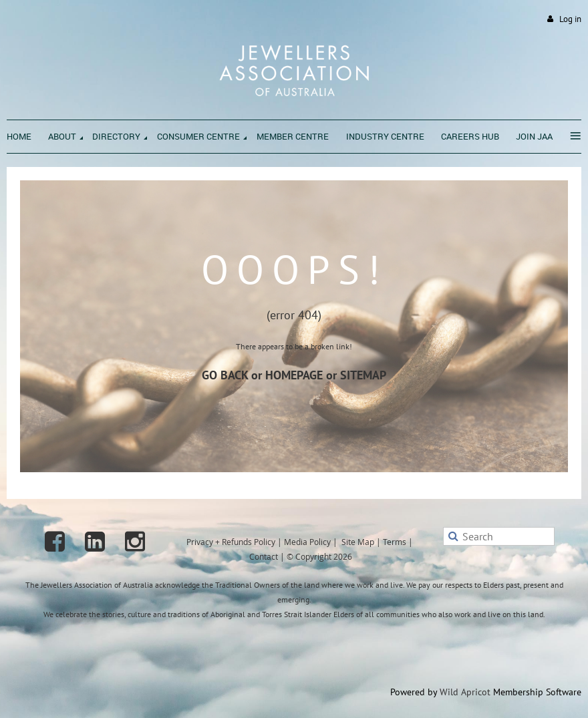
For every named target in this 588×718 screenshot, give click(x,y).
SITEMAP (363, 375)
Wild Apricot (465, 692)
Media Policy (307, 542)
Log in (570, 19)
